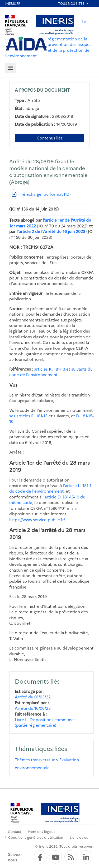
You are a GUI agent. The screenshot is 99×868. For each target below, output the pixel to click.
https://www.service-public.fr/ (37, 519)
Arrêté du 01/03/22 (33, 697)
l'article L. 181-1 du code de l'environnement (50, 488)
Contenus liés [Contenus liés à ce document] (50, 138)
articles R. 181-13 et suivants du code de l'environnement (51, 372)
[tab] (11, 68)
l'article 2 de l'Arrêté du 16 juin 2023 (51, 231)
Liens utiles (79, 837)
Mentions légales (41, 831)
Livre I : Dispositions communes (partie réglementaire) (45, 722)
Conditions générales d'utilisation (36, 837)
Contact (15, 831)
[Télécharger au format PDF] (40, 194)
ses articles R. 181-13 (28, 416)
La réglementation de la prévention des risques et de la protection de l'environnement (48, 39)
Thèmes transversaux (35, 760)
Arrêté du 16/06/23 (33, 708)
